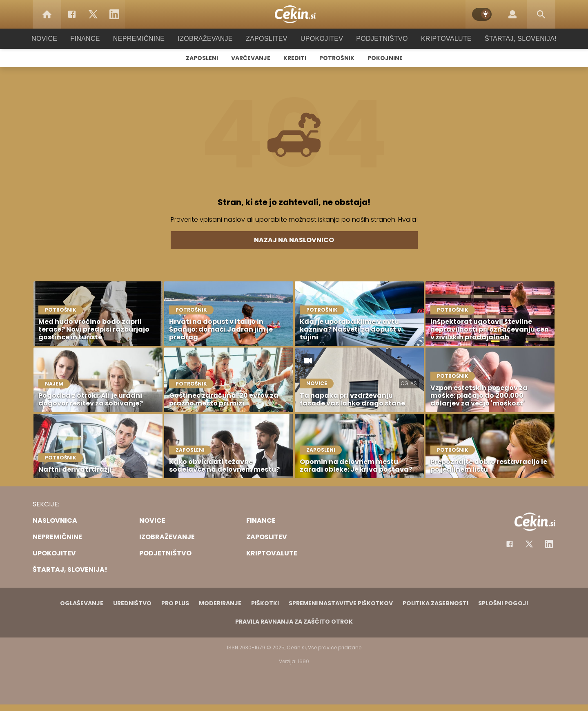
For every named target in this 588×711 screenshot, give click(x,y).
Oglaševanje (82, 603)
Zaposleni (202, 58)
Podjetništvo (377, 39)
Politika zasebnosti (435, 603)
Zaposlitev (267, 39)
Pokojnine (385, 58)
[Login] (512, 14)
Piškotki (265, 603)
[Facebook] (72, 14)
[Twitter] (93, 14)
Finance (96, 39)
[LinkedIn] (114, 14)
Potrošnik (337, 58)
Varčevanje (251, 58)
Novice (57, 39)
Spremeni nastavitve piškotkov (341, 603)
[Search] (541, 14)
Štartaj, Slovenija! (509, 39)
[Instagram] (549, 544)
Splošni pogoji (503, 603)
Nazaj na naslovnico (294, 240)
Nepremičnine (147, 39)
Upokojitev (319, 39)
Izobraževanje (209, 39)
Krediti (295, 58)
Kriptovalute (438, 39)
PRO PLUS (175, 603)
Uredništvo (132, 603)
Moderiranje (220, 603)
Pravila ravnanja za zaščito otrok (294, 622)
